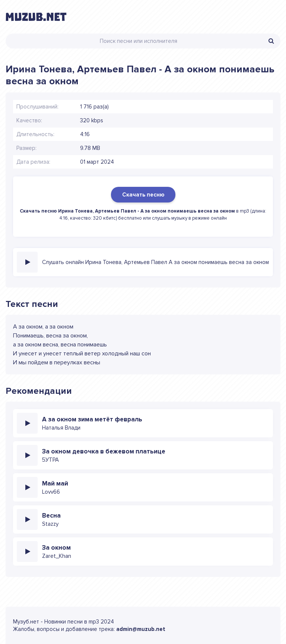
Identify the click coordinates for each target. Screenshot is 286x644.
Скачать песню (143, 195)
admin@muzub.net (141, 629)
